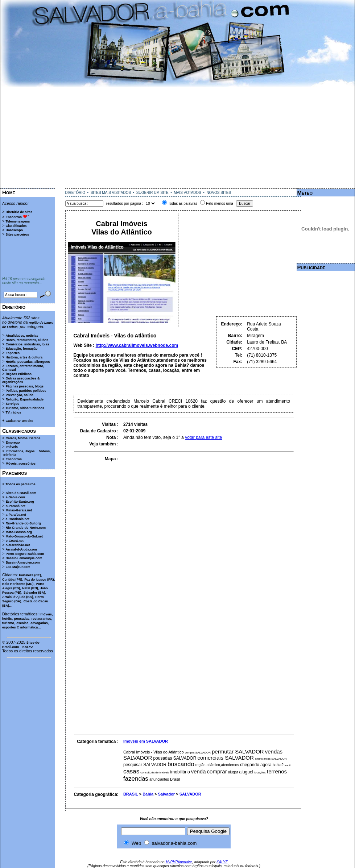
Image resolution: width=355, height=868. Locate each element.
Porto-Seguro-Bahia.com (25, 554)
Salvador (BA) (34, 593)
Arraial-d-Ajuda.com (21, 549)
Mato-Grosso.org (19, 532)
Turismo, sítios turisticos (25, 408)
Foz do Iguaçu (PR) (39, 580)
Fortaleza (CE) (30, 575)
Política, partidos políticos (26, 391)
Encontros (14, 217)
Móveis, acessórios (20, 464)
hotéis (7, 619)
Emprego (13, 443)
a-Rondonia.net (17, 519)
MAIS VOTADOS (187, 193)
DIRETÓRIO (75, 193)
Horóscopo (14, 230)
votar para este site (203, 437)
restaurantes (41, 619)
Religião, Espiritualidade (24, 399)
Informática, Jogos (20, 451)
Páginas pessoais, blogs (24, 386)
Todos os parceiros (20, 484)
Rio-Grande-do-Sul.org (23, 523)
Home (9, 192)
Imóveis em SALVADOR (146, 741)
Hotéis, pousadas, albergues (28, 362)
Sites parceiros (17, 234)
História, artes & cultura (24, 357)
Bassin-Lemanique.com (24, 558)
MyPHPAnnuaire (179, 862)
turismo (8, 623)
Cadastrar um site (19, 421)
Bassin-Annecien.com (22, 562)
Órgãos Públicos (18, 374)
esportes (9, 627)
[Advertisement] (178, 138)
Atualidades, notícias (22, 336)
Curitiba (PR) (12, 580)
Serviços (12, 404)
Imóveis (12, 447)
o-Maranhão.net (18, 545)
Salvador (166, 794)
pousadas (22, 619)
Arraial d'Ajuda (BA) (18, 597)
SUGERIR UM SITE (152, 193)
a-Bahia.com (15, 497)
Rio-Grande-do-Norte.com (26, 528)
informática (29, 627)
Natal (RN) (30, 588)
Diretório (14, 307)
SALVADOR (190, 794)
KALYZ (28, 647)
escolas (22, 623)
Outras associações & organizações (21, 380)
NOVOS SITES (219, 193)
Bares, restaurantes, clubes (27, 340)
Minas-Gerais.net (19, 510)
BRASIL (131, 794)
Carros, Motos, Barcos (23, 438)
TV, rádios (13, 412)
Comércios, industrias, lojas (27, 344)
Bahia (148, 794)
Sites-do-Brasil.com (21, 493)
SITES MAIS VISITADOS (111, 193)
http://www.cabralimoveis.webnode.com (137, 345)
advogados (39, 623)
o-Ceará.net (15, 541)
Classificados (16, 226)
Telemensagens (18, 221)
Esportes (13, 353)
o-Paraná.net (15, 506)
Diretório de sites (19, 212)
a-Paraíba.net (16, 515)
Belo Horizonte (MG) (18, 584)
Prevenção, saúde (19, 395)
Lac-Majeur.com (18, 567)
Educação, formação (21, 349)
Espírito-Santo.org (20, 502)
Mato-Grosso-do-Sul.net (24, 536)
